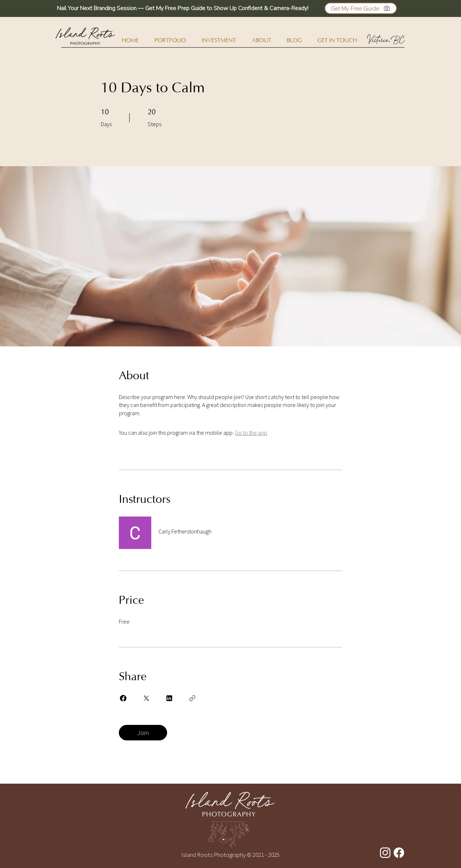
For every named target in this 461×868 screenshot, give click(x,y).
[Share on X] (146, 698)
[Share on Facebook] (123, 698)
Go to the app (251, 433)
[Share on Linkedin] (169, 698)
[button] (361, 8)
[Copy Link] (192, 698)
